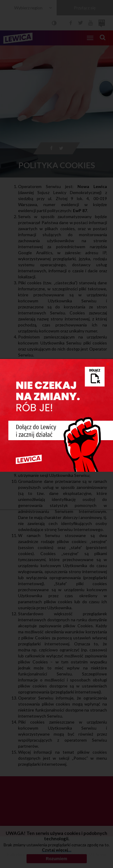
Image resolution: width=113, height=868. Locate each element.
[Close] (108, 363)
